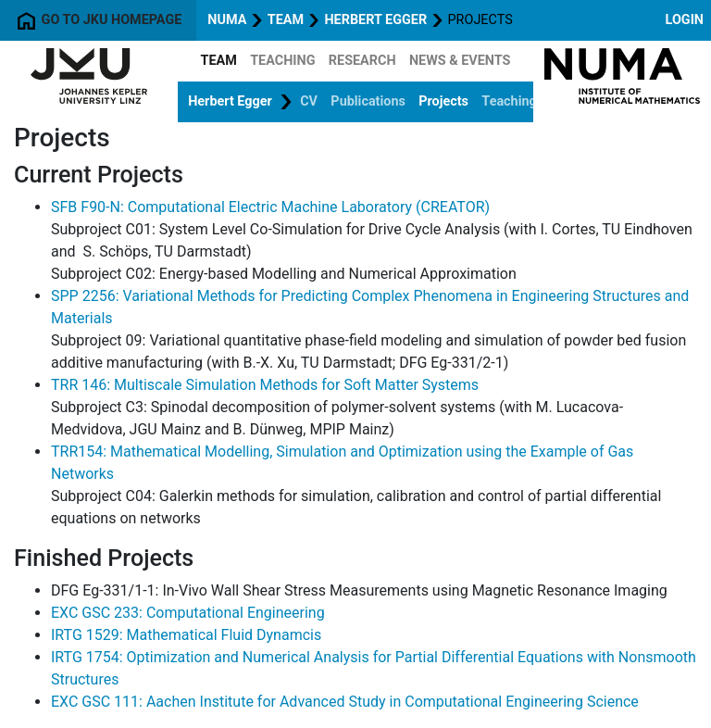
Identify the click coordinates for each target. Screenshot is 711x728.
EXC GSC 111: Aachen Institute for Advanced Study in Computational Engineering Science (345, 702)
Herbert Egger (375, 20)
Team (286, 20)
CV (309, 101)
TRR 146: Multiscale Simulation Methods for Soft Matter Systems (265, 385)
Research (362, 61)
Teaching (282, 61)
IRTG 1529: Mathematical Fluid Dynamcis (186, 635)
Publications (368, 101)
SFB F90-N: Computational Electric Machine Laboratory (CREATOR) (270, 207)
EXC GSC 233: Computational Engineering (188, 613)
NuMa (227, 20)
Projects (443, 101)
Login (685, 20)
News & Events (460, 61)
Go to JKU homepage (98, 21)
